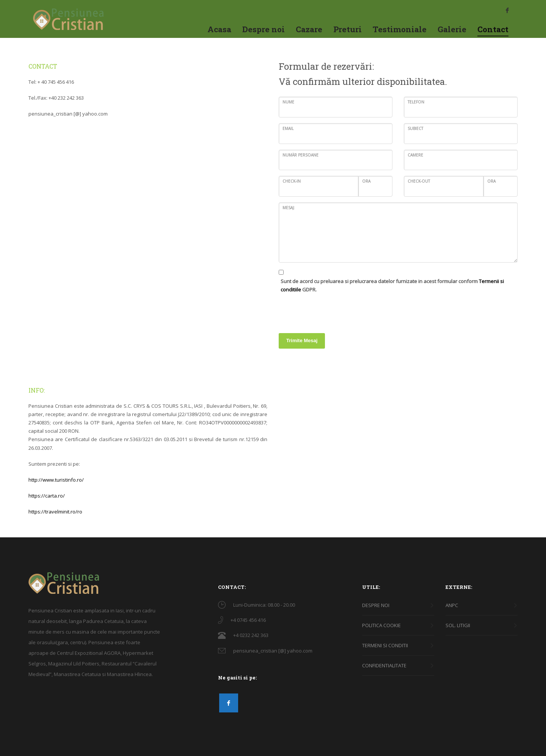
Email (288, 128)
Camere (415, 155)
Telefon (416, 102)
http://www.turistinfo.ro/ (56, 480)
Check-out (419, 181)
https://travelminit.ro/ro (55, 512)
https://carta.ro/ (47, 496)
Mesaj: (289, 208)
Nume (288, 102)
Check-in (292, 181)
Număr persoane (300, 155)
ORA (366, 181)
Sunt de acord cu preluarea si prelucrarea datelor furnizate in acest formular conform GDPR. (392, 285)
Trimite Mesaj (302, 340)
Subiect (415, 128)
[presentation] (336, 310)
